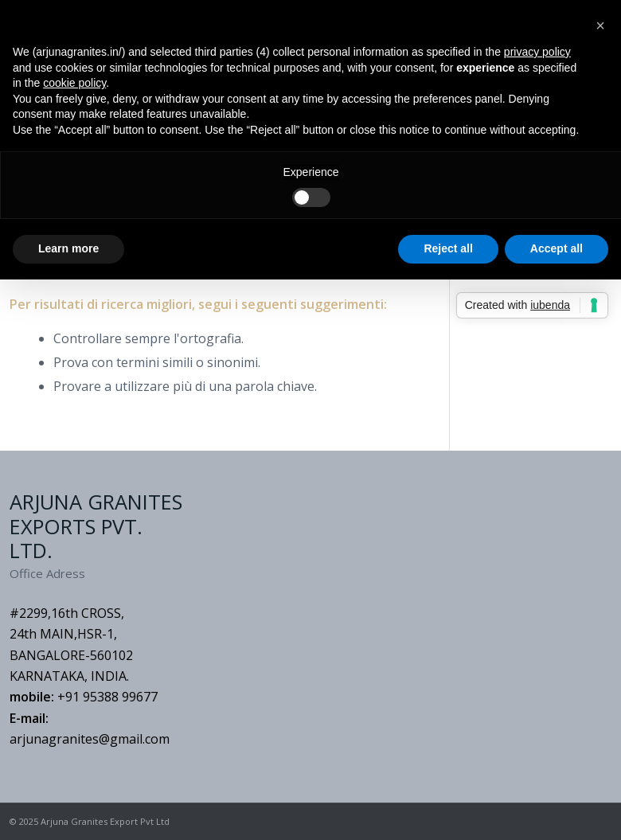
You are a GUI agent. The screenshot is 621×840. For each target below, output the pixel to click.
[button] (600, 25)
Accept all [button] (557, 248)
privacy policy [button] (537, 52)
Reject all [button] (448, 248)
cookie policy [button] (74, 83)
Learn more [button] (68, 248)
